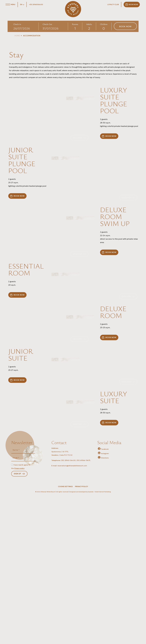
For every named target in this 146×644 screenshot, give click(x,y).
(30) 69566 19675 (83, 611)
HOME (17, 36)
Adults (89, 24)
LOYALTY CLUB (113, 4)
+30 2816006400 (36, 4)
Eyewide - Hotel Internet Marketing (99, 642)
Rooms (75, 24)
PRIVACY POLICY (82, 637)
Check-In (17, 24)
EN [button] (21, 4)
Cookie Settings (65, 637)
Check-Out (47, 24)
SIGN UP (17, 624)
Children (104, 24)
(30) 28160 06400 (68, 611)
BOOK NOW (134, 4)
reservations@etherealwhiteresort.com (72, 616)
